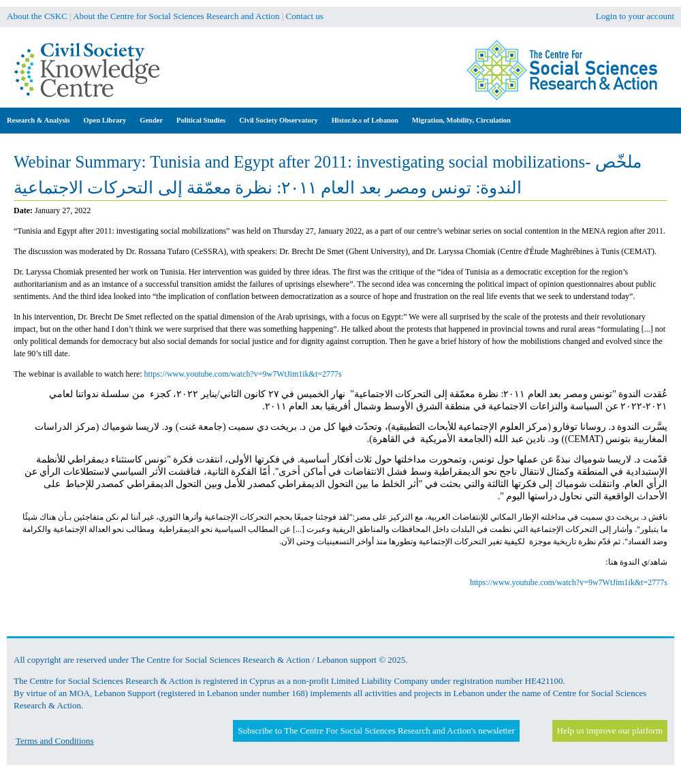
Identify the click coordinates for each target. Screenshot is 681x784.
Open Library (105, 120)
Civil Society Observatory (278, 120)
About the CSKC (37, 16)
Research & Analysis (38, 120)
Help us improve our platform (610, 731)
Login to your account (635, 16)
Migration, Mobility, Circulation (461, 120)
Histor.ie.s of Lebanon (365, 120)
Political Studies (201, 120)
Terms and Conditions (55, 741)
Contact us (305, 16)
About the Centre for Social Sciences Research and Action (176, 16)
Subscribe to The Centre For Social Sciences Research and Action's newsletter (376, 731)
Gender (151, 120)
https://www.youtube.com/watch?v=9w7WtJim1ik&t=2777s (243, 374)
